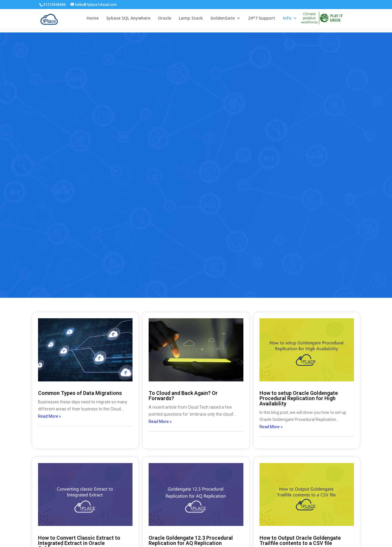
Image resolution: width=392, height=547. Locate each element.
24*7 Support (262, 21)
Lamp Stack (191, 21)
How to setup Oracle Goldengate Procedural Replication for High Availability (299, 398)
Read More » (50, 416)
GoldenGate (222, 21)
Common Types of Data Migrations (80, 393)
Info (287, 21)
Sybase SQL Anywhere (128, 21)
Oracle (165, 21)
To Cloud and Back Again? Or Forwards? (183, 396)
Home (93, 21)
